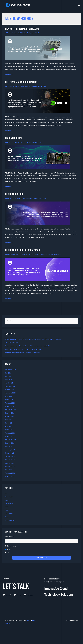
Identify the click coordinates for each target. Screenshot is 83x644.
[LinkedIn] (7, 595)
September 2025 (11, 370)
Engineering (9, 503)
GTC (38, 86)
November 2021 (10, 460)
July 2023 (8, 420)
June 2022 (9, 446)
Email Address (10, 536)
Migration (30, 198)
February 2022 (10, 450)
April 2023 (8, 426)
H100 (28, 33)
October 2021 (10, 463)
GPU (24, 33)
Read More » (9, 74)
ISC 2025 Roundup (11, 342)
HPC (9, 33)
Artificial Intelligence (26, 86)
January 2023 (10, 436)
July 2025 (8, 373)
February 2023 (10, 433)
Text (8, 552)
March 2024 (9, 400)
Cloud (9, 198)
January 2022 (10, 453)
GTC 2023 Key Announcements (21, 82)
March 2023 (9, 430)
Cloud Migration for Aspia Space (23, 250)
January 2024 (10, 406)
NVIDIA (37, 33)
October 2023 (10, 413)
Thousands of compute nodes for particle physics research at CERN (27, 346)
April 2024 (8, 396)
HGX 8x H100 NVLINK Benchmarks (22, 29)
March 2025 (9, 383)
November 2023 (10, 410)
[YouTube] (28, 595)
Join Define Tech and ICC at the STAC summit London (23, 349)
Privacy (28, 621)
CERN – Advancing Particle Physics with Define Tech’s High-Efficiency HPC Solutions (33, 339)
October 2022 (10, 443)
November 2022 (10, 440)
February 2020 (10, 473)
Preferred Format (11, 546)
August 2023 (9, 416)
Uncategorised (10, 520)
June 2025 (9, 376)
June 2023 (9, 423)
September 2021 (11, 466)
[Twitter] (18, 595)
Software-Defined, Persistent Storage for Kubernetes (23, 353)
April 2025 (8, 380)
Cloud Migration (14, 194)
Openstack (37, 198)
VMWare (44, 198)
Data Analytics (52, 254)
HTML (9, 549)
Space (59, 254)
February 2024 (10, 403)
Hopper (33, 142)
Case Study (11, 254)
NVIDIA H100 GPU (14, 138)
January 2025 (10, 390)
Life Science (9, 513)
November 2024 (10, 393)
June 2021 (9, 470)
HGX (32, 33)
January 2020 (10, 476)
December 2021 (10, 456)
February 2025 (10, 386)
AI (6, 33)
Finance (8, 507)
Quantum (8, 517)
